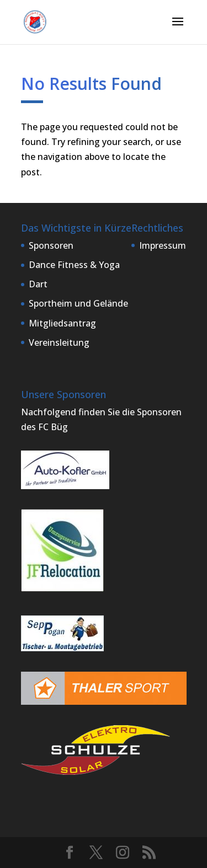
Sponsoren (51, 245)
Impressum (163, 245)
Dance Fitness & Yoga (74, 265)
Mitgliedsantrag (62, 323)
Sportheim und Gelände (78, 303)
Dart (38, 284)
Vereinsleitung (59, 342)
